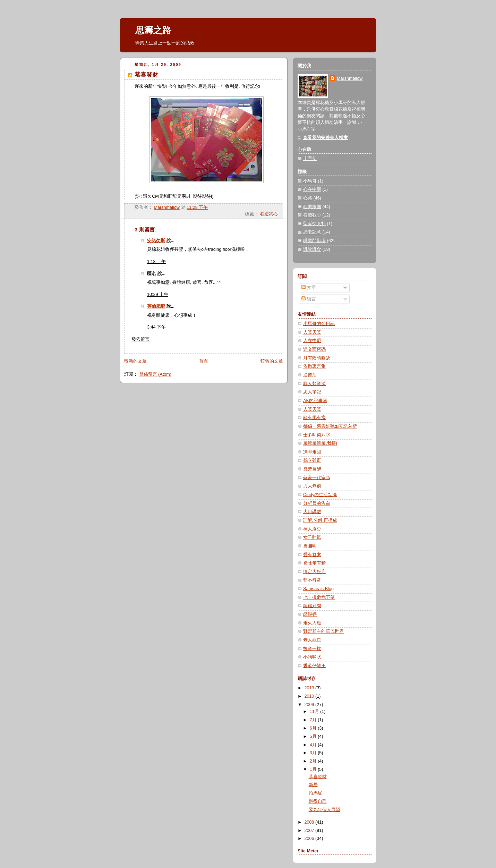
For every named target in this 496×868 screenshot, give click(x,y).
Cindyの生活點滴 (320, 495)
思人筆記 (312, 392)
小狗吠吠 (312, 657)
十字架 (310, 159)
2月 (314, 761)
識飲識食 (312, 249)
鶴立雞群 (312, 460)
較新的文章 (135, 361)
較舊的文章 (272, 361)
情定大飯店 (314, 572)
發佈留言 (140, 339)
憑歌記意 (312, 232)
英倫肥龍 (156, 306)
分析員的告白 (317, 503)
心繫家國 (312, 207)
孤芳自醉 (312, 469)
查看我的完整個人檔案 (325, 138)
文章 (309, 288)
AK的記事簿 (315, 401)
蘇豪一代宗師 (317, 478)
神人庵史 (312, 529)
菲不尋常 (312, 580)
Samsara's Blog (318, 589)
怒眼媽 (310, 614)
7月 (314, 720)
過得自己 (318, 801)
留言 (309, 299)
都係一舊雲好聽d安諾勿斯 (330, 426)
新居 (313, 785)
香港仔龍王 (314, 666)
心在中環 (312, 189)
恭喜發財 (318, 777)
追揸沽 (310, 375)
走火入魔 (312, 623)
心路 (308, 198)
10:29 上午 (158, 295)
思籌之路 (153, 30)
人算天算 (312, 332)
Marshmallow (350, 78)
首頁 (204, 361)
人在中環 (312, 341)
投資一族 (312, 649)
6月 (314, 728)
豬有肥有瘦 (314, 418)
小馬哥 (310, 181)
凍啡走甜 (312, 452)
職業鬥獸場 (314, 241)
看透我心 (269, 214)
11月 (315, 712)
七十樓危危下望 (319, 597)
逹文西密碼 (314, 349)
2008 (310, 822)
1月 (314, 769)
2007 (310, 831)
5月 (314, 737)
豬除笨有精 (314, 563)
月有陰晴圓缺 (317, 358)
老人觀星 (312, 640)
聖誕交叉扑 (314, 224)
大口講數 (312, 512)
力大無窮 (312, 486)
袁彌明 (310, 546)
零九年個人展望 (324, 810)
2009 (310, 705)
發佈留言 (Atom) (155, 374)
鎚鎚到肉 (312, 606)
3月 (314, 753)
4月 (314, 745)
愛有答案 (312, 555)
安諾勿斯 (156, 241)
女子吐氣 (312, 537)
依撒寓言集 (314, 366)
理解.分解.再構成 (320, 520)
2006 (310, 839)
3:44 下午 (156, 327)
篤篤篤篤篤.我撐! (320, 443)
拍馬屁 (315, 793)
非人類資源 (314, 384)
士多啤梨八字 (317, 435)
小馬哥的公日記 (319, 324)
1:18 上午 (156, 262)
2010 (310, 696)
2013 (310, 688)
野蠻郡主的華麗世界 (323, 631)
